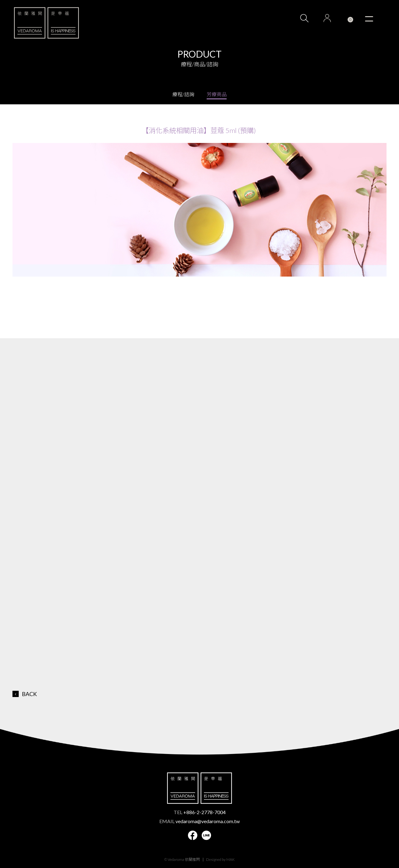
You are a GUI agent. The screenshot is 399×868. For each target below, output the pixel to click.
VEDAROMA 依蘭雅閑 (46, 23)
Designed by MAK (220, 859)
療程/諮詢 (183, 94)
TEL (200, 812)
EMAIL (199, 821)
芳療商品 (217, 94)
